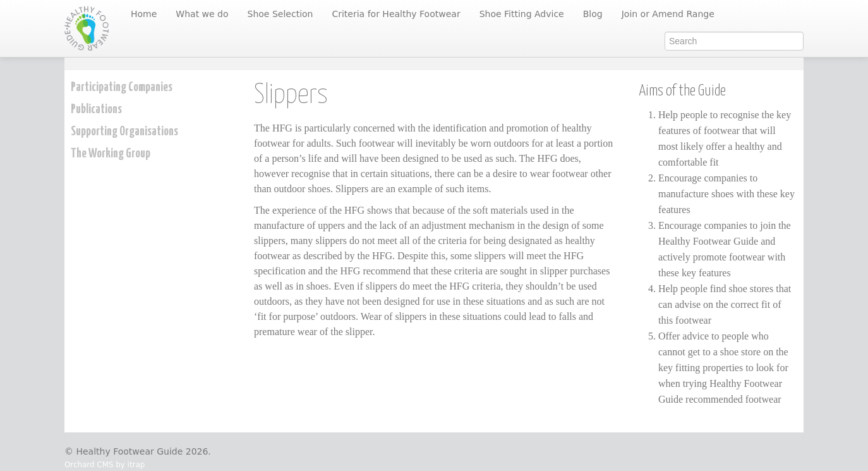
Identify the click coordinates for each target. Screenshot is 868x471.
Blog (593, 14)
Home (144, 14)
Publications (96, 110)
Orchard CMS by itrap (105, 465)
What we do (202, 14)
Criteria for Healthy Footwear (396, 14)
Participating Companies (122, 88)
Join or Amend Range (668, 14)
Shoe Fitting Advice (522, 14)
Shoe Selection (280, 14)
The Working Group (111, 154)
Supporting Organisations (124, 132)
